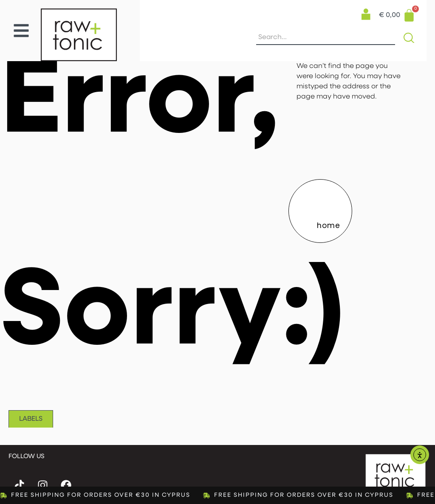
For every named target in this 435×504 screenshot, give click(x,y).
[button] (21, 31)
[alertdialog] (217, 495)
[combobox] (326, 38)
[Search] (411, 38)
